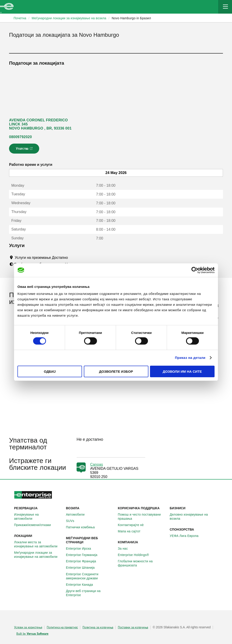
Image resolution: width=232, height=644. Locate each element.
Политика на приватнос (62, 627)
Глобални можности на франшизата (142, 563)
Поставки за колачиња (133, 627)
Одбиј (50, 371)
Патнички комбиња (83, 527)
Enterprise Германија (84, 555)
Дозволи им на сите (182, 371)
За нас (125, 549)
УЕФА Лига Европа (187, 536)
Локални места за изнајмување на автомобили (38, 544)
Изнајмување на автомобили (38, 517)
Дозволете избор (116, 371)
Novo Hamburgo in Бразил (131, 18)
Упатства (25, 150)
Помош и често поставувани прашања (142, 517)
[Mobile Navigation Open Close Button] (225, 7)
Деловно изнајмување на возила (194, 517)
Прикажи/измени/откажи (35, 525)
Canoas (97, 464)
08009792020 (21, 137)
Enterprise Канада (82, 585)
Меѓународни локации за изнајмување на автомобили (38, 555)
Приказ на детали (190, 358)
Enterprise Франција (83, 561)
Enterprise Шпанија (83, 568)
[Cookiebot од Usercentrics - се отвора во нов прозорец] (195, 270)
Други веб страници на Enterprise (90, 593)
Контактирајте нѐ (133, 525)
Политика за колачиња (98, 627)
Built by (32, 634)
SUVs (73, 521)
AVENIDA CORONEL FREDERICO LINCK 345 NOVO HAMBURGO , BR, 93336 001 (40, 124)
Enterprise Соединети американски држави (90, 576)
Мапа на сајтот (132, 531)
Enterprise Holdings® (136, 555)
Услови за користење (28, 627)
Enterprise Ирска (81, 549)
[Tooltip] (72, 257)
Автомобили (78, 514)
